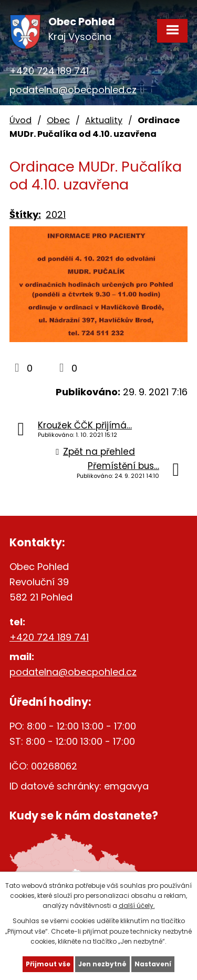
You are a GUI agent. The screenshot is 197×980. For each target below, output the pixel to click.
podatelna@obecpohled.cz (73, 90)
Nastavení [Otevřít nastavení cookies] (153, 964)
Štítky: (25, 214)
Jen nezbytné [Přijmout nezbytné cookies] (102, 964)
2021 (56, 214)
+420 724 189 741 (49, 71)
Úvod (20, 120)
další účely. (137, 906)
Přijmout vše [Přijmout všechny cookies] (48, 964)
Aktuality (104, 120)
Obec (58, 120)
